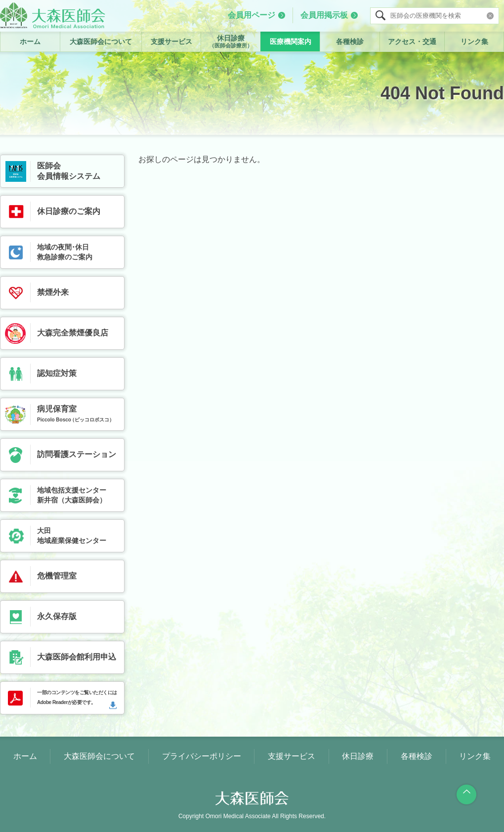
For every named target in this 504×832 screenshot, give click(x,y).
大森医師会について (101, 42)
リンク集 (474, 42)
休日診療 (231, 42)
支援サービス (171, 42)
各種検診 (350, 42)
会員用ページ (252, 15)
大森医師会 (53, 15)
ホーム (30, 42)
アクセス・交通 (412, 42)
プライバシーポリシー (202, 756)
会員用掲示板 (324, 15)
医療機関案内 (291, 42)
